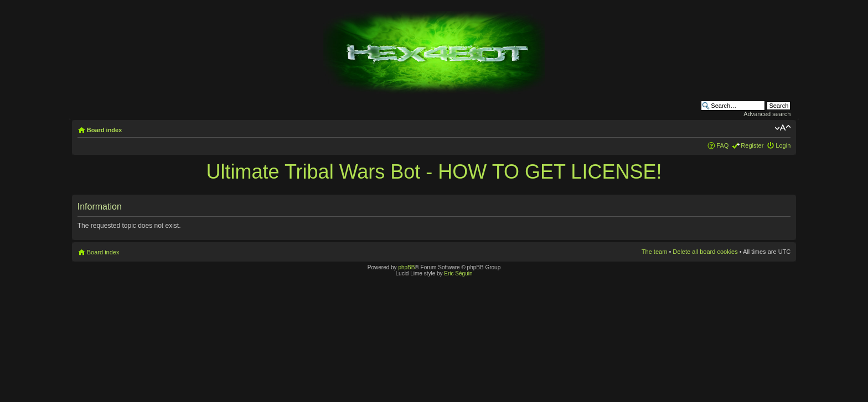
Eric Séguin (458, 273)
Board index (105, 130)
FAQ (722, 145)
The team (654, 252)
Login (783, 145)
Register (752, 145)
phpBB (406, 267)
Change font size (782, 128)
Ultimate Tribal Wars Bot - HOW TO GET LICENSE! (434, 172)
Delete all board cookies (705, 252)
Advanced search (767, 114)
